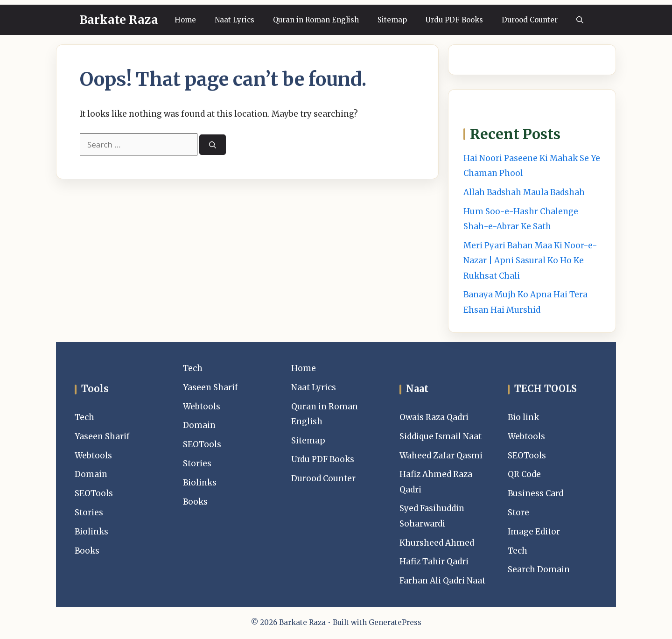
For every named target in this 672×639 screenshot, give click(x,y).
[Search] (213, 145)
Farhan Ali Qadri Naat (442, 581)
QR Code (524, 474)
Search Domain (539, 569)
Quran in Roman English (316, 20)
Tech (84, 417)
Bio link (523, 417)
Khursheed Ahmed (437, 543)
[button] (580, 20)
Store (518, 513)
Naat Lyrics (234, 20)
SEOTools (94, 493)
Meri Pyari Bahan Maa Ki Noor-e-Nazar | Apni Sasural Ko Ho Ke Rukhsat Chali (530, 261)
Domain (91, 474)
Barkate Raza (119, 20)
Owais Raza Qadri (434, 417)
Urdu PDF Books (454, 20)
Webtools (93, 456)
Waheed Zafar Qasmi (441, 456)
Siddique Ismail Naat (441, 436)
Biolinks (91, 532)
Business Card (535, 493)
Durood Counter (530, 20)
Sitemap (392, 20)
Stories (89, 513)
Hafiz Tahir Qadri (434, 562)
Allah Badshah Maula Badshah (524, 192)
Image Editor (534, 532)
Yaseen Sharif (102, 436)
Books (87, 551)
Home (185, 20)
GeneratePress (395, 622)
